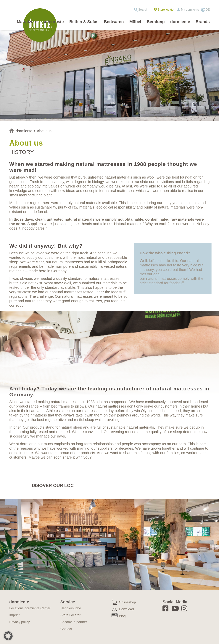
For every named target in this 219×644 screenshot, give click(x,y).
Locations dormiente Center (30, 608)
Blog (122, 616)
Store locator (166, 10)
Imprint (14, 615)
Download (126, 609)
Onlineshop (127, 602)
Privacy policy (20, 622)
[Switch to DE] (205, 10)
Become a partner (74, 622)
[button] (8, 636)
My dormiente (190, 10)
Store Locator (70, 615)
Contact (66, 629)
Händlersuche (71, 608)
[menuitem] (142, 10)
